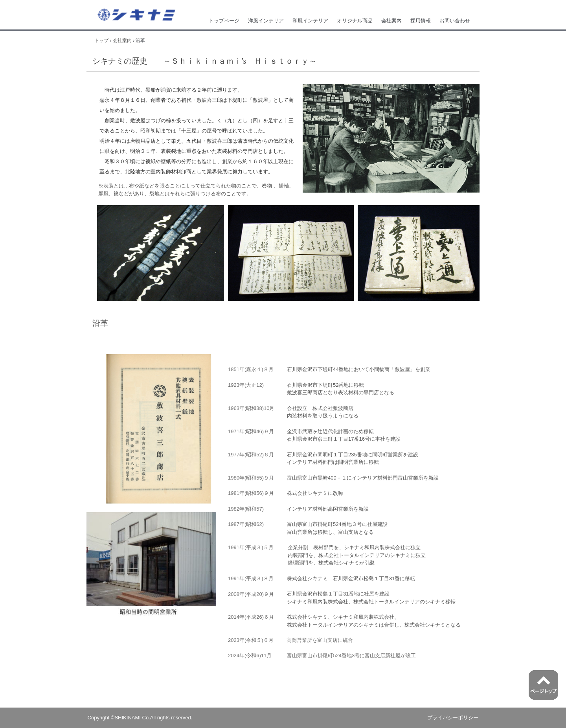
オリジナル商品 (355, 21)
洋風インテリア (266, 21)
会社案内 (391, 21)
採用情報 (421, 21)
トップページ (224, 21)
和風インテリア (310, 21)
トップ (101, 40)
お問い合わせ (455, 21)
